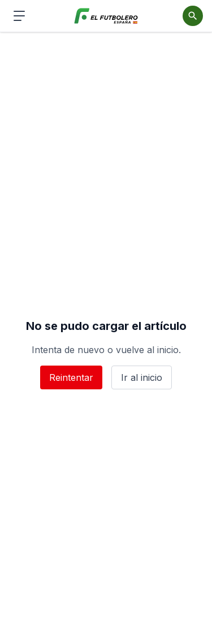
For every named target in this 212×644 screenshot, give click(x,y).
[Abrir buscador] (193, 16)
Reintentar (71, 377)
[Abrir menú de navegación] (19, 16)
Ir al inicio (142, 377)
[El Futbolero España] (106, 16)
